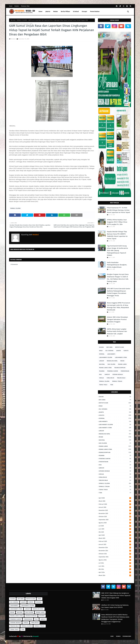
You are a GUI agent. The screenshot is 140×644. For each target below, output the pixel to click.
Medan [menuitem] (56, 12)
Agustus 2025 (115, 523)
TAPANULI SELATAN (22, 20)
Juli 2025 (115, 526)
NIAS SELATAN (111, 364)
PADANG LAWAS (122, 364)
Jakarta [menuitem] (48, 12)
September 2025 (115, 520)
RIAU (100, 375)
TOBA (112, 385)
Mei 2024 (115, 569)
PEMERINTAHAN (125, 371)
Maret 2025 (115, 538)
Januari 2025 (115, 544)
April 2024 (115, 572)
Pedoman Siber (25, 6)
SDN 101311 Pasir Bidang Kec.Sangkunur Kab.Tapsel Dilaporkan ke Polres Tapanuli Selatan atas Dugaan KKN (116, 595)
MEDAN (122, 361)
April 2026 (115, 498)
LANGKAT (102, 361)
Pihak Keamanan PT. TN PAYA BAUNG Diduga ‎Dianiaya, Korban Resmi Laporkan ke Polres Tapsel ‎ (119, 210)
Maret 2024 (115, 575)
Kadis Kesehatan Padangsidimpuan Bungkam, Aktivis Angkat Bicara (117, 265)
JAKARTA (119, 351)
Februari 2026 (115, 504)
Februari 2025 (115, 541)
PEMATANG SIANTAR (113, 371)
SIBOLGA (101, 378)
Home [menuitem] (40, 12)
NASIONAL (102, 364)
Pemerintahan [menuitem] (95, 12)
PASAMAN (102, 371)
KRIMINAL (102, 354)
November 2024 (115, 551)
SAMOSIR (107, 375)
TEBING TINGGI (103, 385)
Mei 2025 (115, 532)
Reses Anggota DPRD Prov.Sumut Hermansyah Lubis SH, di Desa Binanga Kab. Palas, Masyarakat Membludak (118, 306)
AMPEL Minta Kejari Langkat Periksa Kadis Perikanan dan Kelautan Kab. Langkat (117, 331)
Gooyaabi (36, 636)
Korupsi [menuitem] (84, 12)
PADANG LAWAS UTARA (105, 368)
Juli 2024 (115, 563)
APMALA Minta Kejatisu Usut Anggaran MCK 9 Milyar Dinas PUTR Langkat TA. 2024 (117, 222)
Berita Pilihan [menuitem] (65, 12)
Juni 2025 (115, 529)
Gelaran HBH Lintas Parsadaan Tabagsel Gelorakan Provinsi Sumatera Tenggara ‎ (117, 319)
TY (22, 636)
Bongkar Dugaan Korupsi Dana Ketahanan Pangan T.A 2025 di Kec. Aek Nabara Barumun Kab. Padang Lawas (118, 278)
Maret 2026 (115, 501)
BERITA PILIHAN (119, 347)
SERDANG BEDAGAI (118, 375)
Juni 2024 (115, 566)
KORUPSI (126, 351)
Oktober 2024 (115, 554)
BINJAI (101, 351)
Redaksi (17, 6)
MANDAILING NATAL (112, 361)
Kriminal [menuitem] (76, 12)
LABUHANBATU (111, 354)
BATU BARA (109, 347)
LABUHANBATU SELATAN (106, 357)
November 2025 (115, 513)
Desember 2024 (115, 548)
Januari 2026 (115, 507)
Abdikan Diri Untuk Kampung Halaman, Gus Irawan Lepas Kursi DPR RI (115, 606)
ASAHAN (101, 347)
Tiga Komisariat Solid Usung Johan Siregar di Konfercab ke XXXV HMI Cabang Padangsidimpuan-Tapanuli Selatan (117, 250)
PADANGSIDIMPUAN (120, 368)
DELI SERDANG (109, 351)
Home (11, 6)
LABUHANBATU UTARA (121, 357)
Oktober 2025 (115, 517)
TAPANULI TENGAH (117, 381)
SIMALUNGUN (110, 378)
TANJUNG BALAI (121, 378)
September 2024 (115, 557)
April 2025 (115, 535)
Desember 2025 (115, 510)
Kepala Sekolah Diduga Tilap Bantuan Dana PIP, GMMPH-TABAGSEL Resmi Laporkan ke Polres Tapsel (117, 235)
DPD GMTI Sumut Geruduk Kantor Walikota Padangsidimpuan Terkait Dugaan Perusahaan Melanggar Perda (119, 292)
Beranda (13, 20)
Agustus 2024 (115, 560)
